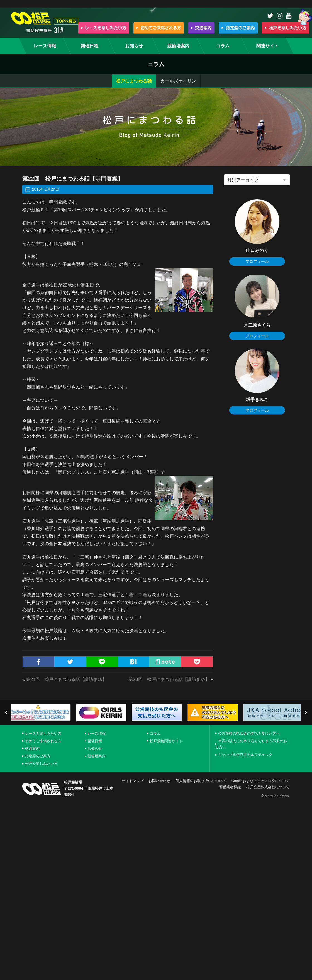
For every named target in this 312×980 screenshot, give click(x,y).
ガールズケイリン (178, 81)
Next (305, 712)
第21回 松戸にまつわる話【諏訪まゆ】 (66, 679)
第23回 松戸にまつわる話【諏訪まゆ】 (169, 679)
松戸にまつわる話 (134, 81)
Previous (7, 712)
